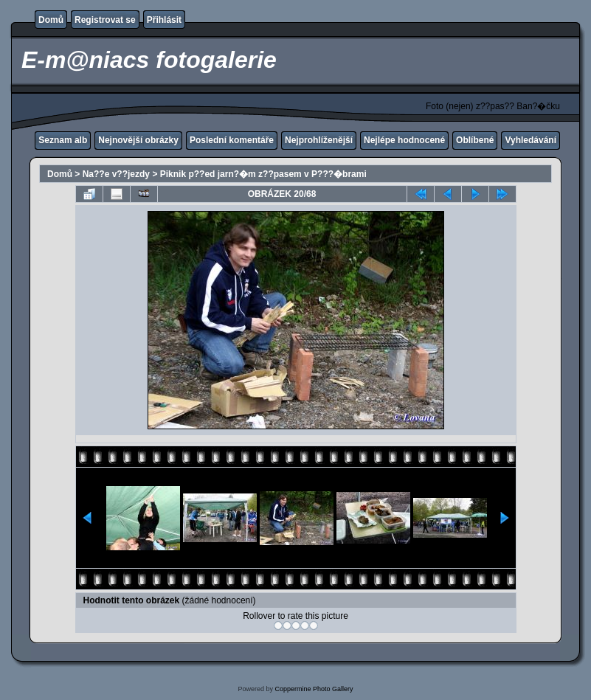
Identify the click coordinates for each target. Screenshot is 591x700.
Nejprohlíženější (319, 140)
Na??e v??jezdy (116, 174)
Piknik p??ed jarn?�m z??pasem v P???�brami (263, 174)
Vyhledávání (530, 140)
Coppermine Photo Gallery (314, 689)
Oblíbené (475, 140)
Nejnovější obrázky (138, 140)
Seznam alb (63, 140)
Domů (51, 20)
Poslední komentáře (232, 140)
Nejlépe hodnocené (404, 140)
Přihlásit (164, 20)
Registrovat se (105, 20)
